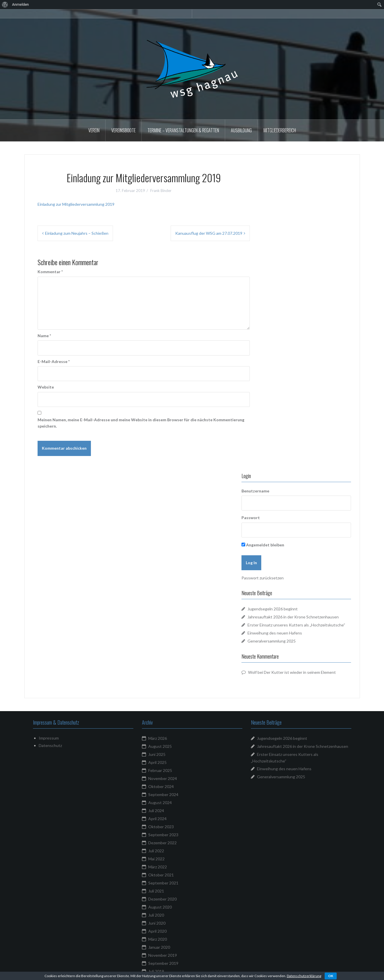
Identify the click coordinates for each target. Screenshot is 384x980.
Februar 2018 (160, 840)
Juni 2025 (157, 543)
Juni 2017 (157, 872)
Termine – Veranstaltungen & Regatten (183, 130)
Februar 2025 (160, 559)
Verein (94, 130)
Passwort (274, 212)
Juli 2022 (156, 639)
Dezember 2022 (162, 631)
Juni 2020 (157, 711)
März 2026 (158, 526)
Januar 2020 (159, 735)
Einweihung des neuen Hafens (298, 340)
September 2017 (163, 848)
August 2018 (160, 800)
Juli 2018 (156, 808)
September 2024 (163, 583)
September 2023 (163, 623)
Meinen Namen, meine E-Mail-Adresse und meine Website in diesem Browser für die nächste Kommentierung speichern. (141, 423)
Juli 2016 (156, 920)
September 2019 (163, 751)
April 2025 (157, 551)
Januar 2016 (159, 952)
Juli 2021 (156, 679)
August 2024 (160, 591)
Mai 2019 (156, 767)
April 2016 (157, 928)
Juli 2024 (156, 599)
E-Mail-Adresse (54, 361)
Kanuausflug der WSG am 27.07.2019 (209, 233)
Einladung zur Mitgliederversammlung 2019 (76, 204)
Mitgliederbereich (280, 130)
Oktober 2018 (161, 792)
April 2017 (157, 888)
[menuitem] (5, 5)
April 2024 (157, 607)
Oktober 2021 (161, 663)
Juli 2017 (156, 864)
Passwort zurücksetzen (286, 272)
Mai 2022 (156, 647)
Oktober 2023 (161, 615)
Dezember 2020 (162, 687)
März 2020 (158, 727)
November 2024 (163, 567)
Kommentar (50, 272)
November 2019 (163, 743)
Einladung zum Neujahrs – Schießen (77, 233)
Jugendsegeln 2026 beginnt (296, 303)
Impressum (49, 526)
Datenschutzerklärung (304, 976)
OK (331, 976)
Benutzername (279, 185)
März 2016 (158, 936)
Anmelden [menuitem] (21, 4)
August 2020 (160, 695)
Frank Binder (161, 191)
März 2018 (158, 832)
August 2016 (160, 912)
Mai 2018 (156, 824)
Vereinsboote (123, 130)
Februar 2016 (160, 944)
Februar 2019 (160, 776)
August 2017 (160, 856)
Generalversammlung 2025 (295, 349)
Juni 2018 (157, 816)
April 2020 (157, 719)
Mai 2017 (156, 880)
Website (46, 387)
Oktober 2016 (161, 904)
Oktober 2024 (161, 575)
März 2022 (158, 655)
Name (44, 336)
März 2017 (158, 896)
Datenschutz (50, 534)
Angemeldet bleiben (286, 239)
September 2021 (163, 671)
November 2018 (163, 784)
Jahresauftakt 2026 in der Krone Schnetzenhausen (303, 534)
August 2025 (160, 534)
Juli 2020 (156, 703)
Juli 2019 (156, 759)
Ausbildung (241, 130)
